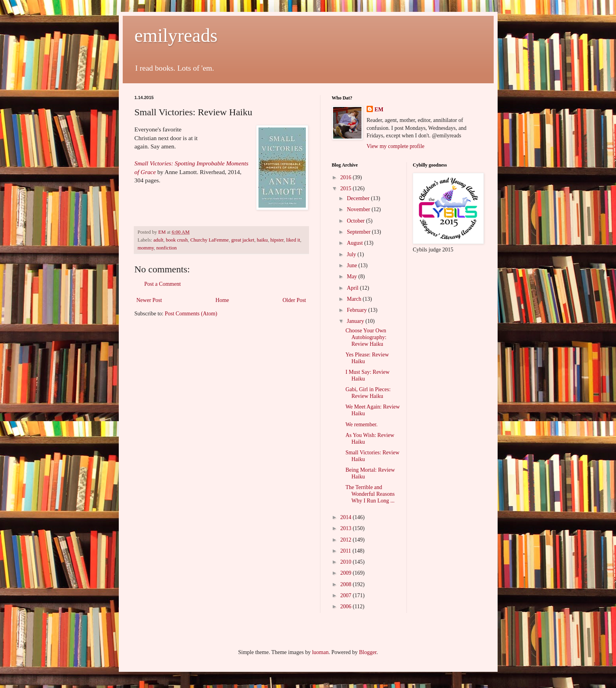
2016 (346, 177)
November (359, 209)
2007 (346, 595)
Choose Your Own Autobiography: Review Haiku (366, 337)
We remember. (361, 425)
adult (158, 240)
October (357, 221)
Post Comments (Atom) (191, 314)
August (356, 243)
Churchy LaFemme (210, 240)
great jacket (243, 240)
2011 (346, 551)
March (355, 299)
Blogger (368, 652)
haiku (262, 240)
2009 (346, 573)
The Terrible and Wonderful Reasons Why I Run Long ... (370, 494)
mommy (146, 248)
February (358, 310)
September (359, 232)
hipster (277, 240)
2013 (346, 528)
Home (222, 300)
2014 (346, 517)
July (352, 254)
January (356, 321)
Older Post (294, 300)
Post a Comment (163, 284)
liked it (293, 240)
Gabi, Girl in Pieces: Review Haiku (368, 393)
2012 (346, 540)
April (353, 288)
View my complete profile (396, 146)
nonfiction (167, 248)
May (353, 277)
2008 (346, 584)
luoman (320, 652)
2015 (346, 188)
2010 (346, 562)
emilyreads (176, 35)
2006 (346, 606)
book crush (177, 240)
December (359, 198)
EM (379, 110)
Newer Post (149, 300)
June (353, 265)
